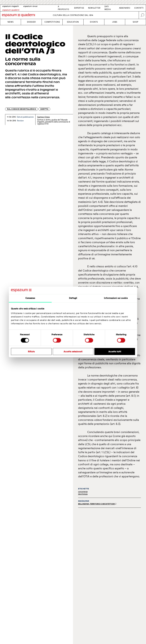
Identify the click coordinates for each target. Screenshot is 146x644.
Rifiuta (31, 352)
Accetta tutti (115, 352)
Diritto (44, 109)
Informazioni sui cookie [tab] (116, 298)
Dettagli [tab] (73, 298)
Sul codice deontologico (22, 109)
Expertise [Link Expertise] (79, 8)
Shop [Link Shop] (136, 22)
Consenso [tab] (30, 298)
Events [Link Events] (94, 22)
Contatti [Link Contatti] (139, 8)
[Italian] (11, 10)
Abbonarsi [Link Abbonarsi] (125, 8)
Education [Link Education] (73, 22)
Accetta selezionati (73, 352)
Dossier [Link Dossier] (31, 22)
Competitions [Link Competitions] (52, 22)
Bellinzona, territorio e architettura (97, 504)
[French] (30, 6)
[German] (10, 6)
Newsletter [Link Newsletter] (94, 8)
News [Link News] (11, 22)
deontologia (83, 494)
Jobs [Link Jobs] (115, 22)
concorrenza (83, 492)
